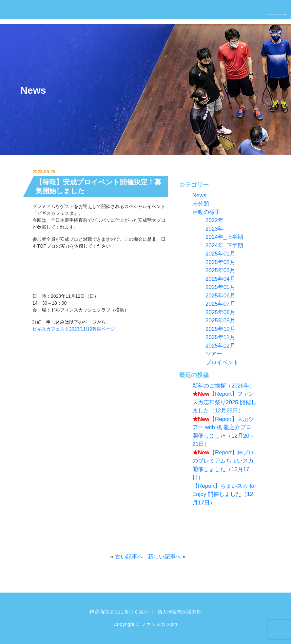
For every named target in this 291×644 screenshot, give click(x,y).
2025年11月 (220, 337)
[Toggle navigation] (277, 21)
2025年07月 (220, 304)
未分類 (201, 204)
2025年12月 (220, 346)
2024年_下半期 (224, 246)
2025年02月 (220, 262)
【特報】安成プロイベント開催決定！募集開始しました (98, 186)
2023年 (214, 229)
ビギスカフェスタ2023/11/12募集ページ (74, 329)
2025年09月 (220, 321)
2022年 (214, 220)
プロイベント (222, 362)
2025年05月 (220, 287)
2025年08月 (220, 312)
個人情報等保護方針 (179, 612)
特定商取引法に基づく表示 (119, 612)
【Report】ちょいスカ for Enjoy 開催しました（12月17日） (224, 494)
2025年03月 (220, 270)
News (33, 90)
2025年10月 (220, 329)
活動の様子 (206, 212)
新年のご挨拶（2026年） (224, 386)
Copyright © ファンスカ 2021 (145, 624)
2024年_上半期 (224, 237)
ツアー (214, 354)
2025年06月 (220, 296)
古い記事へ (129, 557)
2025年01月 (220, 254)
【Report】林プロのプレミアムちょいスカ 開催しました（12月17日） (223, 465)
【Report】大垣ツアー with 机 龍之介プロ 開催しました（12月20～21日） (224, 432)
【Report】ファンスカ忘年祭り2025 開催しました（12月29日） (224, 402)
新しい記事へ (165, 557)
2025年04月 (220, 279)
